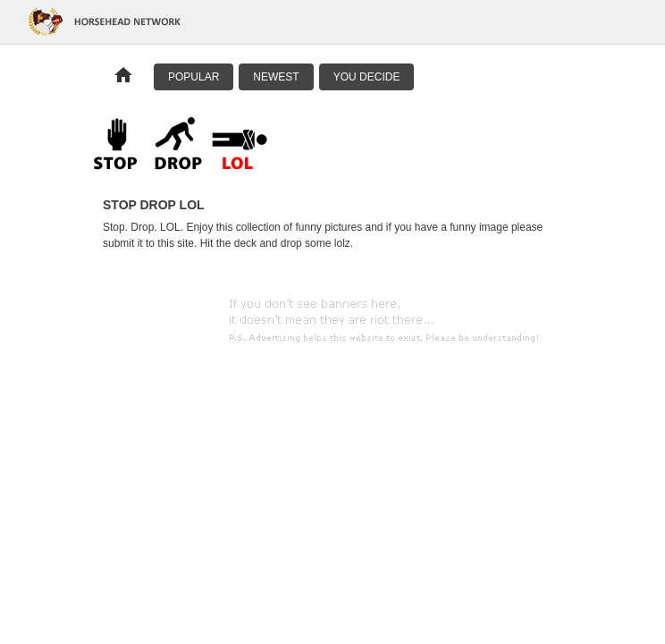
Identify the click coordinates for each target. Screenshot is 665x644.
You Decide (367, 77)
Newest (276, 77)
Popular (194, 77)
